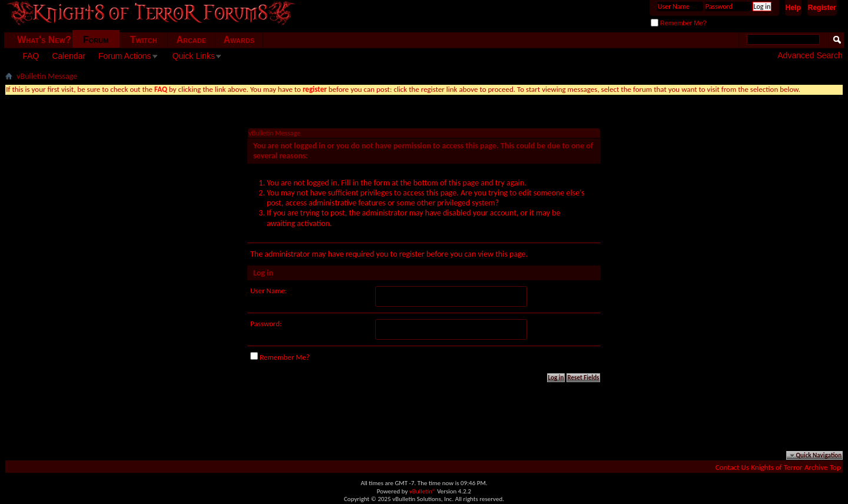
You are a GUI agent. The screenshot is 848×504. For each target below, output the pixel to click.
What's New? (44, 40)
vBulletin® (423, 491)
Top (835, 467)
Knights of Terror (776, 467)
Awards (239, 40)
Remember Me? (679, 23)
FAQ (31, 56)
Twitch (144, 40)
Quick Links (194, 56)
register (412, 254)
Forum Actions (125, 56)
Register (822, 8)
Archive (816, 467)
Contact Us (732, 467)
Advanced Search (810, 55)
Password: (266, 324)
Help (793, 8)
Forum (96, 40)
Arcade (191, 40)
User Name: (269, 291)
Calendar (69, 56)
